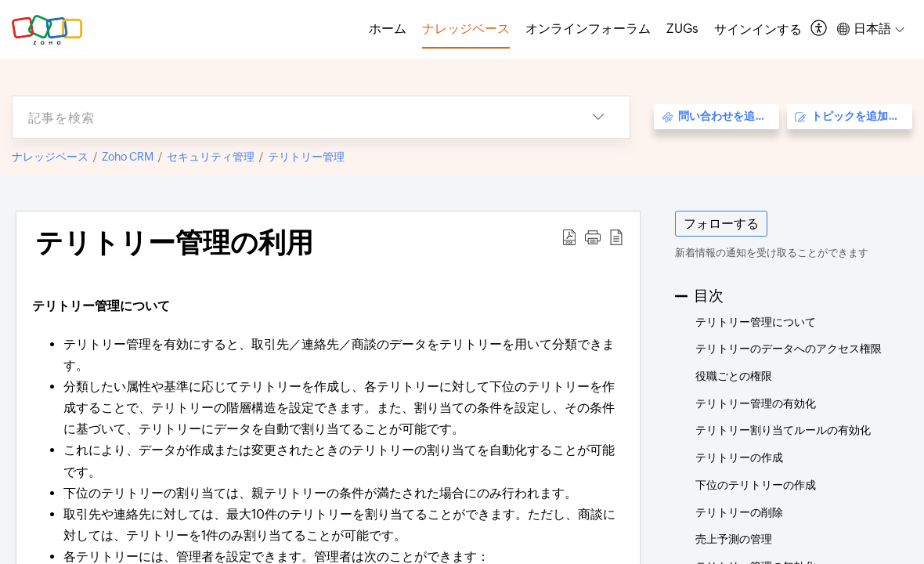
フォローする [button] (721, 224)
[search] (290, 117)
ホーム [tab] (388, 29)
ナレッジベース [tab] (466, 29)
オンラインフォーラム (588, 29)
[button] (819, 29)
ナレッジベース (50, 157)
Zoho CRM (128, 157)
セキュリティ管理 (211, 157)
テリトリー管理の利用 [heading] (174, 243)
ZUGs (682, 29)
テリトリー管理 (306, 157)
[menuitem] (758, 30)
